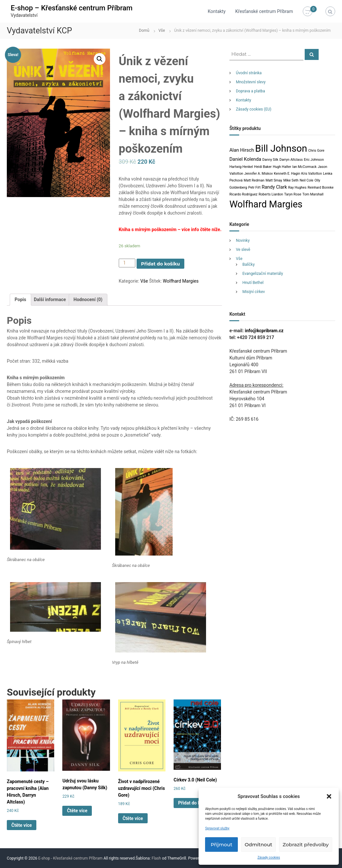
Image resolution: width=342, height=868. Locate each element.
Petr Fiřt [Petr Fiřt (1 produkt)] (254, 188)
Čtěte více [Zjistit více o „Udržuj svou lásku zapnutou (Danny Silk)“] (77, 811)
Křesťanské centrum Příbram (264, 11)
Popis (20, 299)
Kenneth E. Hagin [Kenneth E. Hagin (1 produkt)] (287, 174)
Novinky (243, 240)
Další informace (50, 299)
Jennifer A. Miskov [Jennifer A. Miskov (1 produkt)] (259, 174)
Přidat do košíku (161, 264)
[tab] (20, 300)
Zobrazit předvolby (306, 845)
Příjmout (221, 845)
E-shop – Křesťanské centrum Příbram (72, 8)
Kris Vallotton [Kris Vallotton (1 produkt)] (312, 174)
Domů (144, 30)
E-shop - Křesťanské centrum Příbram (70, 858)
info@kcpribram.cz (264, 331)
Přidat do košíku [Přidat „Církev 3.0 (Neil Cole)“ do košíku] (195, 803)
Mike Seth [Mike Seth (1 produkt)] (291, 180)
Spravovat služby (217, 828)
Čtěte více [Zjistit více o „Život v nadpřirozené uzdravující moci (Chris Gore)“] (133, 818)
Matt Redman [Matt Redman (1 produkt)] (254, 180)
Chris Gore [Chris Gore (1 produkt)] (316, 151)
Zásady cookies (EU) (254, 109)
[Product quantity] (127, 263)
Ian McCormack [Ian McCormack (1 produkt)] (305, 167)
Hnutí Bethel (253, 283)
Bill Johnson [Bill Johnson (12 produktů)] (281, 148)
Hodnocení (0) (88, 299)
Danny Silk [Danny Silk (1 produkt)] (270, 160)
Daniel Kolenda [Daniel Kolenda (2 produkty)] (245, 159)
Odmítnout (258, 845)
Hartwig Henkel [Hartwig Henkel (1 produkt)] (241, 167)
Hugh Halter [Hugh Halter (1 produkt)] (282, 167)
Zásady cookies (269, 857)
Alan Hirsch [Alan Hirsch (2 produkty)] (242, 150)
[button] (329, 796)
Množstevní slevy (251, 82)
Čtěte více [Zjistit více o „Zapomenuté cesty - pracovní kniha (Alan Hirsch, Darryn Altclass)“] (22, 825)
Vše (162, 30)
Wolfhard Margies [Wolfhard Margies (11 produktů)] (266, 204)
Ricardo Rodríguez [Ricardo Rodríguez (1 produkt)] (243, 194)
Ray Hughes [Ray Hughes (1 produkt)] (297, 188)
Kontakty (217, 11)
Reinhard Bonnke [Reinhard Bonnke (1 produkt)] (321, 188)
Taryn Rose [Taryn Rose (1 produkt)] (293, 194)
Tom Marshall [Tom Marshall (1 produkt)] (313, 194)
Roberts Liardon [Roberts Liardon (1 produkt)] (271, 194)
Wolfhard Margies (181, 281)
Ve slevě (243, 250)
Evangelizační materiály (263, 274)
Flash (156, 858)
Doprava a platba (250, 91)
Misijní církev (254, 292)
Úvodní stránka (249, 73)
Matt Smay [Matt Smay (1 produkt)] (274, 180)
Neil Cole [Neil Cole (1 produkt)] (306, 180)
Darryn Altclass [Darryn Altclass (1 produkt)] (291, 160)
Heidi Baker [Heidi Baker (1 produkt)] (263, 167)
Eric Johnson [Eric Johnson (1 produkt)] (314, 160)
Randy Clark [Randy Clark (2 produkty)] (274, 187)
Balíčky (249, 264)
